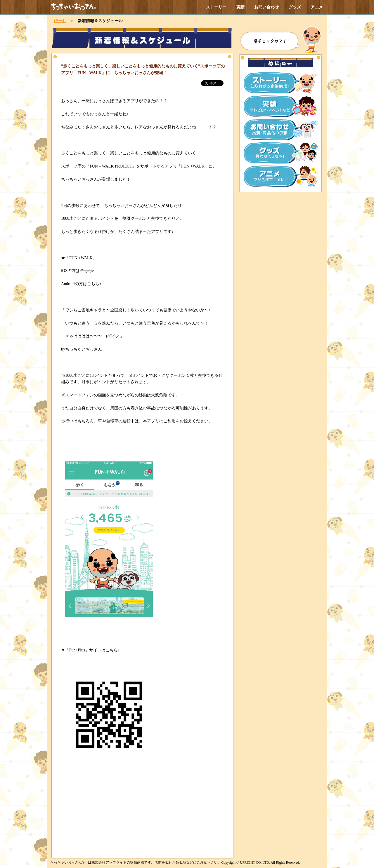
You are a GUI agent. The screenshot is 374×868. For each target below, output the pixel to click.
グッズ (295, 7)
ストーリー (216, 7)
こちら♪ (87, 271)
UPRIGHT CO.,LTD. (255, 862)
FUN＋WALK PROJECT (111, 166)
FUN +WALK (193, 166)
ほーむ (60, 21)
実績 (240, 7)
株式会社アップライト (109, 862)
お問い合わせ (266, 7)
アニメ (317, 7)
